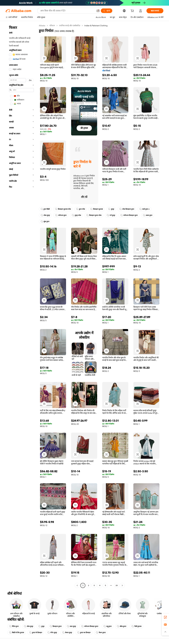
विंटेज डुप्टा (14, 626)
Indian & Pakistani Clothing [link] (96, 26)
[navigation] (21, 306)
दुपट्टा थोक (76, 215)
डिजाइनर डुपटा (56, 626)
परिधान (52, 26)
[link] (165, 617)
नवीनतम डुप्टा (61, 215)
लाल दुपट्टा (71, 626)
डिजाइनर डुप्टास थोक (63, 209)
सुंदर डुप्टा (45, 222)
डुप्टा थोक (81, 209)
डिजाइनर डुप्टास (97, 209)
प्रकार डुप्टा (148, 215)
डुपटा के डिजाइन (36, 633)
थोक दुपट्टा (45, 215)
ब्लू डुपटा (108, 626)
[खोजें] (107, 11)
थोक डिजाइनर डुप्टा (127, 209)
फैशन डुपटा (101, 633)
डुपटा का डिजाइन (84, 633)
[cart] (133, 11)
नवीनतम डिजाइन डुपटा (90, 626)
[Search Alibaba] (67, 11)
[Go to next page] (122, 585)
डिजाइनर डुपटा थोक (94, 215)
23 (117, 585)
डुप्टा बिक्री (45, 209)
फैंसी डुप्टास (136, 626)
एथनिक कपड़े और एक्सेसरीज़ (70, 26)
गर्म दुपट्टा (111, 215)
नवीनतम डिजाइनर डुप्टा (129, 215)
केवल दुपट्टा (67, 633)
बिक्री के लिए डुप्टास (17, 633)
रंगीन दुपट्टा (52, 633)
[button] (98, 11)
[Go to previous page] (77, 585)
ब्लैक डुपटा (122, 626)
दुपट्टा (111, 209)
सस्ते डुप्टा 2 (144, 209)
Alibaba (42, 26)
